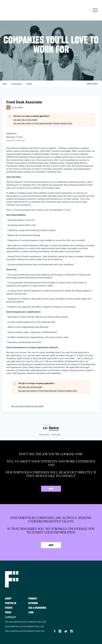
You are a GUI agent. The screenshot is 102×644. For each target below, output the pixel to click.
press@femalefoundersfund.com (25, 626)
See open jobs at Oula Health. (25, 120)
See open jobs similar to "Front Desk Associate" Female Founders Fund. (43, 123)
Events (9, 608)
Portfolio (11, 603)
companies (16, 84)
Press (8, 613)
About (8, 599)
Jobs (31, 613)
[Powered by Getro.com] (51, 428)
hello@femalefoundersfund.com (25, 631)
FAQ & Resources (37, 608)
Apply (51, 489)
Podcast (33, 599)
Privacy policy (44, 435)
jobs (4, 84)
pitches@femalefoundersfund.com (26, 622)
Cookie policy (56, 435)
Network (33, 603)
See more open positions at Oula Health (27, 406)
